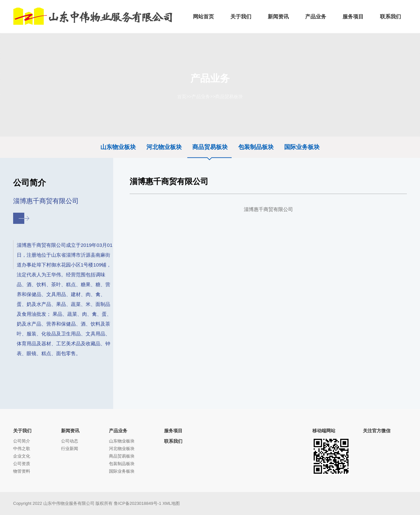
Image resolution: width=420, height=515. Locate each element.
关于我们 (22, 431)
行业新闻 (70, 449)
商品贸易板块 (229, 97)
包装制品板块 (256, 147)
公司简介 (22, 441)
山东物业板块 (118, 147)
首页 (182, 97)
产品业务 (201, 97)
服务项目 (173, 431)
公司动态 (70, 441)
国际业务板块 (302, 147)
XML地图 (171, 503)
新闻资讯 (70, 431)
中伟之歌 (22, 449)
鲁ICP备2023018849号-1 (138, 503)
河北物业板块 (164, 147)
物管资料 (22, 471)
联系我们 (173, 441)
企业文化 (22, 456)
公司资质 (22, 464)
